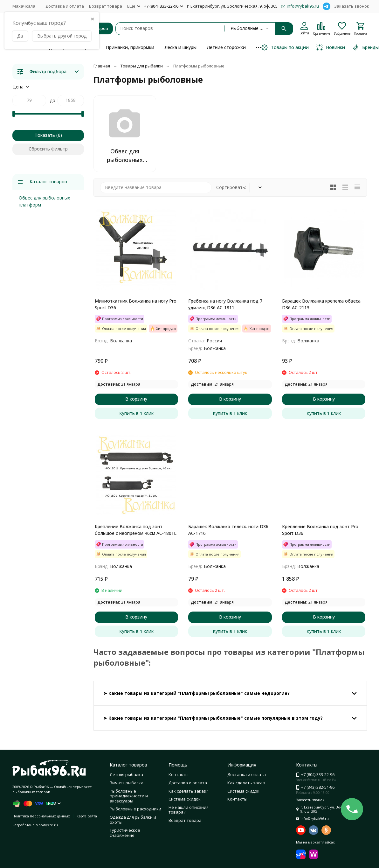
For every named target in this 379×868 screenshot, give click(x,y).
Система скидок (185, 799)
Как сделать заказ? (188, 791)
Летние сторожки (226, 47)
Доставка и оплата (65, 6)
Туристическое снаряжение (125, 833)
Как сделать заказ (246, 783)
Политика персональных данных (41, 816)
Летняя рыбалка (126, 774)
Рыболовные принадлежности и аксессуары (129, 796)
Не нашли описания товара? (189, 810)
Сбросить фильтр (48, 149)
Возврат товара (106, 6)
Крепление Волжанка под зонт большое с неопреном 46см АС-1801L (136, 530)
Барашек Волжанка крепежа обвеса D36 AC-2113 (321, 304)
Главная (102, 66)
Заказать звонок (352, 6)
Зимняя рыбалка (127, 783)
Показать (45, 135)
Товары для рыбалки (142, 66)
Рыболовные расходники (135, 809)
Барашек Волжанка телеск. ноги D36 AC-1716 (228, 530)
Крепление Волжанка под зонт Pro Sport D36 (320, 530)
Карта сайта (87, 816)
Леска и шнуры (180, 47)
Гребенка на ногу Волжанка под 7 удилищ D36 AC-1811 (225, 304)
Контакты (179, 774)
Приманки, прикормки (130, 47)
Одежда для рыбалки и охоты (133, 820)
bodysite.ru (48, 825)
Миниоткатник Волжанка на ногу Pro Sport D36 (136, 304)
